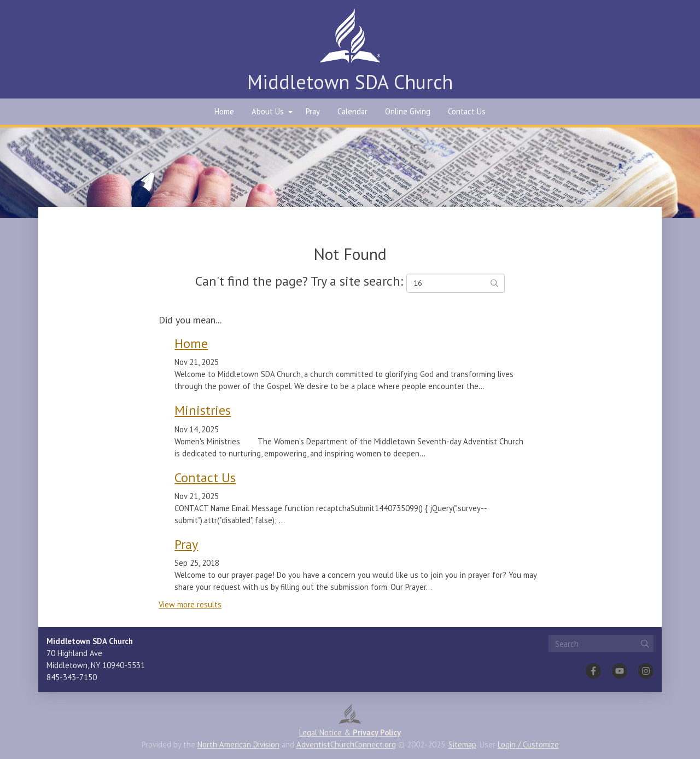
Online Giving (408, 111)
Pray (313, 111)
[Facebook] (593, 671)
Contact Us (467, 111)
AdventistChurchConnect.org (346, 744)
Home (224, 111)
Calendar (352, 111)
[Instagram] (646, 671)
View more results (190, 604)
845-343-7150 (72, 677)
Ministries (203, 410)
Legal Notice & (350, 732)
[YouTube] (620, 671)
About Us (268, 111)
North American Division (238, 744)
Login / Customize (528, 744)
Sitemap (462, 744)
